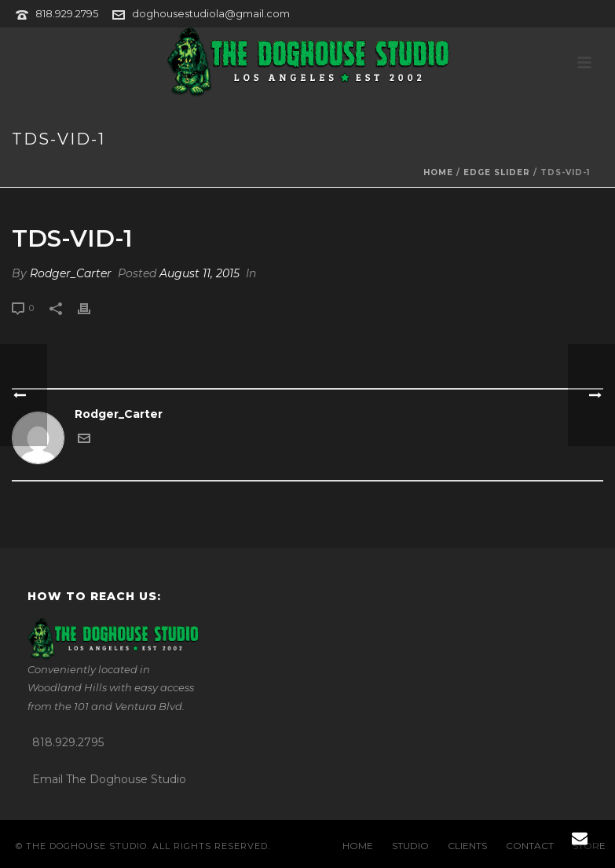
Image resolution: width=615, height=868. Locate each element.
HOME (358, 846)
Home (438, 172)
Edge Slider (497, 172)
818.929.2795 (67, 13)
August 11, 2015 (200, 273)
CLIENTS (467, 846)
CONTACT (530, 846)
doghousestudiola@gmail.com (211, 13)
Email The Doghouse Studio (109, 779)
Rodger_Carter (71, 273)
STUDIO (410, 846)
